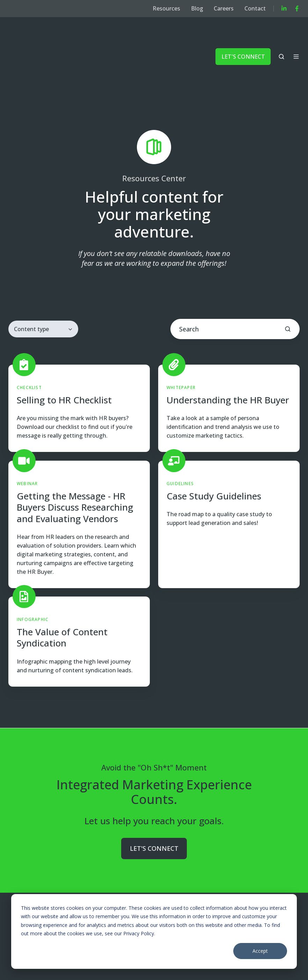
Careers (224, 8)
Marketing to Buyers (98, 886)
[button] (281, 35)
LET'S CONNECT (243, 34)
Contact (255, 8)
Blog (197, 8)
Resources (166, 8)
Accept (260, 951)
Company (156, 886)
